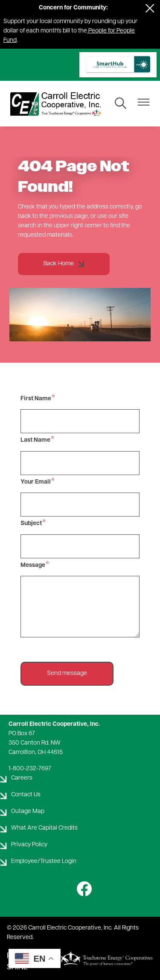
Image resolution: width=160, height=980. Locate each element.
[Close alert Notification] (150, 8)
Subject (31, 524)
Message (33, 565)
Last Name (35, 440)
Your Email (36, 482)
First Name (36, 399)
